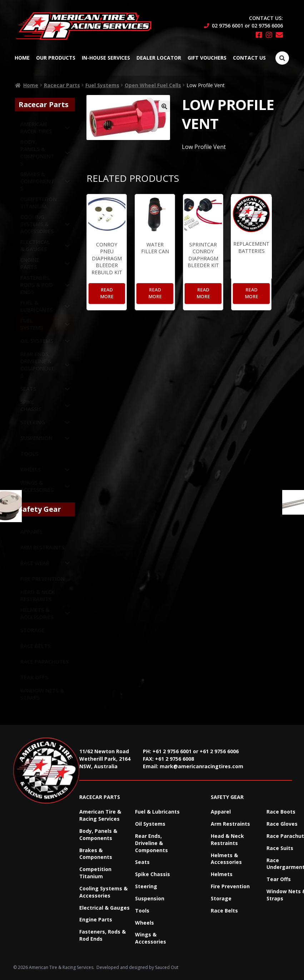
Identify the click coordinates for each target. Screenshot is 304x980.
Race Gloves (282, 824)
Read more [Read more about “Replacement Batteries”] (251, 293)
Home (22, 58)
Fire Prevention (230, 886)
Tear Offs (279, 879)
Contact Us (249, 58)
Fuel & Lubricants (157, 812)
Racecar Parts (62, 85)
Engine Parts (96, 919)
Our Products (56, 58)
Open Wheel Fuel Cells (153, 85)
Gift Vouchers (207, 58)
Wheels (144, 923)
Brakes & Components (96, 854)
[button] (164, 106)
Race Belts (224, 911)
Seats (142, 862)
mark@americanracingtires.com (201, 766)
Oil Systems (150, 824)
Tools (142, 911)
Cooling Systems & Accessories (103, 892)
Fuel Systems (102, 85)
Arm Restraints (230, 824)
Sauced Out (167, 967)
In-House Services (106, 58)
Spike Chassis (153, 874)
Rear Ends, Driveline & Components (151, 843)
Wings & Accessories (151, 938)
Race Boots (281, 812)
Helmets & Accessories (226, 859)
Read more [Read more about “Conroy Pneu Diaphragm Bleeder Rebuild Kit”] (107, 293)
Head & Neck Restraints (227, 839)
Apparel (221, 812)
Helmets (222, 874)
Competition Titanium (95, 873)
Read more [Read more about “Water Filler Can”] (155, 293)
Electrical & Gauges (104, 908)
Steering (146, 886)
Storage (221, 898)
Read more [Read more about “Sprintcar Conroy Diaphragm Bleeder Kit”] (203, 293)
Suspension (150, 898)
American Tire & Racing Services (100, 815)
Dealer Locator (159, 58)
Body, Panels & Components (98, 834)
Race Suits (280, 848)
